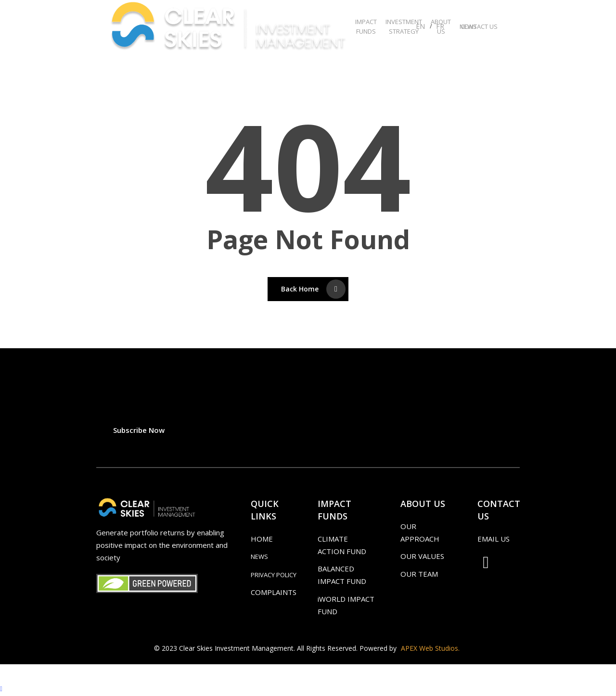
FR (440, 26)
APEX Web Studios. (430, 648)
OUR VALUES (422, 556)
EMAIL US (494, 539)
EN (420, 26)
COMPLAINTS (274, 592)
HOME (262, 539)
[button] (139, 430)
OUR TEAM (419, 574)
